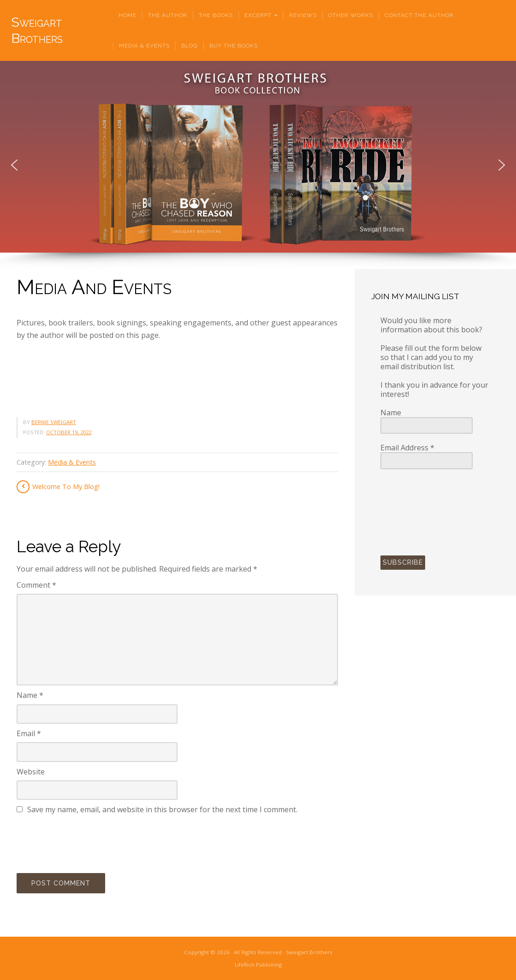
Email (29, 733)
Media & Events (72, 462)
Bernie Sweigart (54, 422)
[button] (14, 165)
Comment (36, 585)
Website (31, 772)
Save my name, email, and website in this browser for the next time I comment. (162, 809)
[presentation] (87, 842)
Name (30, 695)
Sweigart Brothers (37, 30)
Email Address (407, 448)
